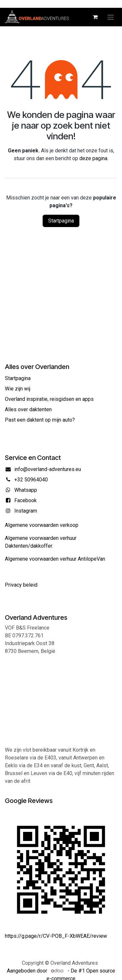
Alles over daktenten (28, 409)
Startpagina (61, 221)
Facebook (26, 500)
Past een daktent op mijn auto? (40, 420)
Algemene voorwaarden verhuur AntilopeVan (55, 559)
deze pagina (93, 158)
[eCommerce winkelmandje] (95, 17)
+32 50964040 (31, 480)
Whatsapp (26, 490)
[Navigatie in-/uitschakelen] (111, 17)
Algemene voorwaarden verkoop (42, 525)
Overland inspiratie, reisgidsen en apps (49, 399)
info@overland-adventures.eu (48, 469)
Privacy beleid (21, 585)
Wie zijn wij (18, 389)
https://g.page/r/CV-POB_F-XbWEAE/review (56, 936)
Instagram (26, 511)
